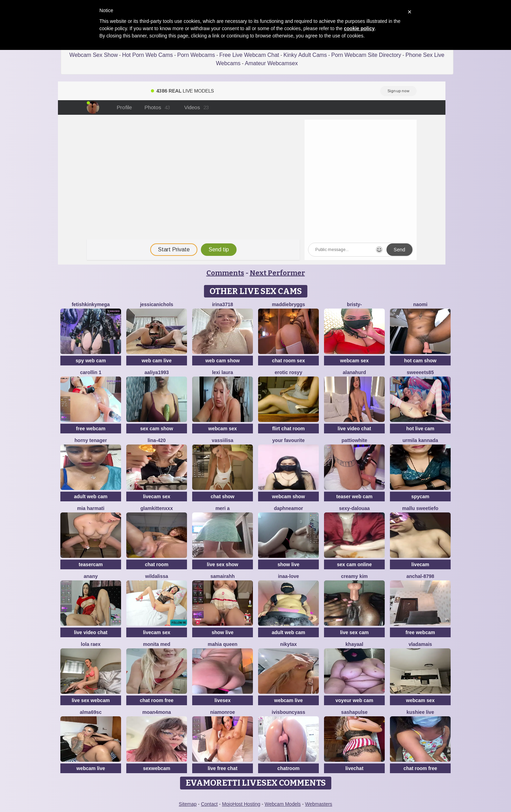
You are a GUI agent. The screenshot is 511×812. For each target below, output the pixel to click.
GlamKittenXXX (157, 508)
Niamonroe (223, 712)
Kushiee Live (420, 712)
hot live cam (420, 429)
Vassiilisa (222, 440)
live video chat (354, 429)
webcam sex (354, 361)
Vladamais (420, 644)
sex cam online (354, 564)
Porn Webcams (196, 55)
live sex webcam (91, 700)
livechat (354, 768)
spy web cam (91, 361)
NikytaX (288, 644)
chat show (222, 496)
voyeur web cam (354, 700)
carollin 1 (91, 372)
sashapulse (354, 712)
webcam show (288, 496)
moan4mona (156, 712)
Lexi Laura (223, 372)
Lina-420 (156, 440)
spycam (420, 496)
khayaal (354, 644)
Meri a (223, 508)
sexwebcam (157, 768)
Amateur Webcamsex (271, 63)
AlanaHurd (354, 372)
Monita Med (157, 644)
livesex (223, 700)
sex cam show (157, 429)
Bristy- (354, 304)
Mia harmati (91, 508)
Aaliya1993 (156, 372)
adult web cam (91, 496)
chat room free (157, 700)
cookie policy (359, 28)
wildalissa (156, 576)
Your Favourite (288, 440)
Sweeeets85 (420, 372)
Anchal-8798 (420, 576)
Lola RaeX (91, 644)
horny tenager (91, 440)
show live (288, 564)
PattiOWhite (355, 440)
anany (91, 576)
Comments (225, 273)
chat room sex (288, 361)
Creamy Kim (354, 576)
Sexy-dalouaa (354, 508)
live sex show (222, 564)
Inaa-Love (288, 576)
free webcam (91, 429)
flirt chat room (288, 429)
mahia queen (223, 644)
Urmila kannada (420, 440)
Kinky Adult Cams (305, 55)
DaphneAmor (288, 508)
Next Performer (277, 273)
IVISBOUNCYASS (288, 712)
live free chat (223, 768)
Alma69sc (91, 712)
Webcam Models (283, 804)
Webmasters (318, 804)
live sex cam (354, 632)
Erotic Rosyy (288, 372)
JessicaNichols (157, 304)
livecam (420, 564)
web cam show (223, 361)
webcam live (288, 700)
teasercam (91, 564)
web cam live (156, 361)
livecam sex (157, 496)
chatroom (289, 768)
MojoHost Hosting (241, 804)
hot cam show (420, 361)
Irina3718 (223, 304)
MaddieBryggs (289, 304)
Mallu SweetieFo (420, 508)
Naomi (420, 304)
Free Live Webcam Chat (249, 55)
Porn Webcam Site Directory (366, 55)
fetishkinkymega (91, 304)
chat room (157, 564)
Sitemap (188, 804)
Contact (209, 804)
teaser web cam (354, 496)
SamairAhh (222, 576)
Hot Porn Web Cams (147, 55)
